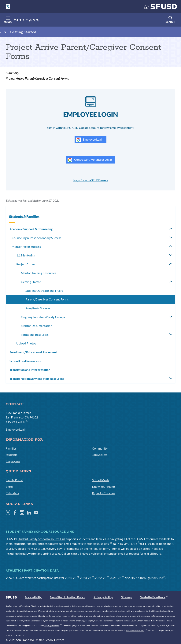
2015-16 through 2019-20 (147, 578)
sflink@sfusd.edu (99, 544)
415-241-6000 (17, 422)
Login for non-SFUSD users (90, 180)
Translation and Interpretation (30, 370)
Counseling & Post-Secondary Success (37, 238)
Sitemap (127, 597)
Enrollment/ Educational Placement (33, 352)
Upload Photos (26, 343)
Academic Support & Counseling (31, 229)
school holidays (153, 548)
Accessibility (33, 597)
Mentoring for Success (26, 247)
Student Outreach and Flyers (44, 291)
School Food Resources (25, 361)
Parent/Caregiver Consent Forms (47, 299)
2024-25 (72, 578)
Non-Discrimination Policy (68, 597)
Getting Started (23, 32)
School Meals (101, 480)
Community (100, 448)
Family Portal (14, 480)
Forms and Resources (35, 335)
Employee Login (90, 140)
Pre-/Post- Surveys (38, 308)
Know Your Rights (104, 486)
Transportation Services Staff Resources (37, 379)
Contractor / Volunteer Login (90, 160)
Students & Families (24, 217)
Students (12, 455)
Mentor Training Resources (39, 273)
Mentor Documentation (37, 326)
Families (11, 448)
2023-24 (87, 578)
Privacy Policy (103, 597)
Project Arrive (25, 264)
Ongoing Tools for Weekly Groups (43, 317)
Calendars (12, 493)
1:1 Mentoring (26, 255)
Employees (13, 461)
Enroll (10, 486)
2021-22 (117, 578)
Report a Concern (103, 493)
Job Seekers (100, 455)
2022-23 (102, 578)
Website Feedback (154, 597)
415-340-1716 (129, 544)
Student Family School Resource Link (42, 539)
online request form (96, 548)
